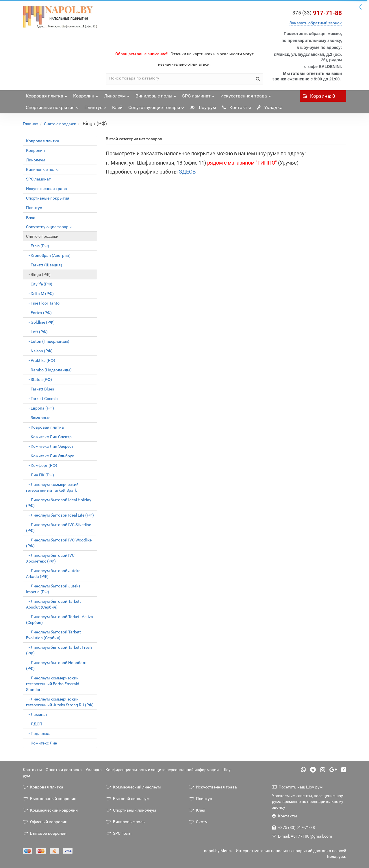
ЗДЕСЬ (187, 172)
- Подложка (38, 734)
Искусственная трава (246, 94)
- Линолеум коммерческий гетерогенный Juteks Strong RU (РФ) (60, 702)
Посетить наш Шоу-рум (297, 787)
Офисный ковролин (45, 822)
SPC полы (119, 833)
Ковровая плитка (47, 94)
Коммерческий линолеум (133, 787)
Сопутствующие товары (156, 106)
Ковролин (86, 94)
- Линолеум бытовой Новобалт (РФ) (56, 666)
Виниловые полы (156, 94)
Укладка (270, 107)
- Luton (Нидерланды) (48, 341)
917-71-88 (316, 13)
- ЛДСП (34, 724)
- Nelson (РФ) (39, 351)
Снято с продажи (60, 124)
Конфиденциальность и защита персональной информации (162, 770)
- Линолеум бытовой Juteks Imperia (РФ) (53, 589)
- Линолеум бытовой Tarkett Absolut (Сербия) (53, 604)
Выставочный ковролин (50, 799)
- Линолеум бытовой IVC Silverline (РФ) (59, 528)
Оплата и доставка (64, 770)
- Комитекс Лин (42, 743)
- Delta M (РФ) (40, 294)
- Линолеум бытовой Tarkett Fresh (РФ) (59, 650)
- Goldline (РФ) (40, 322)
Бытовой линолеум (128, 799)
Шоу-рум (203, 107)
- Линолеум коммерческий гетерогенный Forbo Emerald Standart (53, 684)
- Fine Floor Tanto (43, 303)
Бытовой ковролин (45, 833)
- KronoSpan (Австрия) (48, 255)
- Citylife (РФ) (39, 284)
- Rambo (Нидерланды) (49, 370)
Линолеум (117, 94)
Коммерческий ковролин (50, 810)
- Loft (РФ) (37, 332)
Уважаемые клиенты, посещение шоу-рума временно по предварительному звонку (308, 801)
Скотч (198, 822)
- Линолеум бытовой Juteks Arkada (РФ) (53, 574)
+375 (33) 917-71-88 (293, 828)
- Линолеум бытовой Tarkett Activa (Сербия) (60, 620)
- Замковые (38, 418)
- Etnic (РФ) (38, 246)
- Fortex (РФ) (39, 313)
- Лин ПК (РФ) (40, 475)
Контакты (236, 107)
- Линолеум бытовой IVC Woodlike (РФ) (59, 543)
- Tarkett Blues (40, 389)
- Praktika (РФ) (41, 360)
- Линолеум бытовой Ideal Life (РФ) (60, 515)
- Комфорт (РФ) (42, 465)
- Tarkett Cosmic (42, 399)
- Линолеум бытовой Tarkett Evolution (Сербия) (53, 635)
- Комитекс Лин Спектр (49, 437)
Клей (117, 107)
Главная (31, 124)
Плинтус (95, 106)
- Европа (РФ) (40, 408)
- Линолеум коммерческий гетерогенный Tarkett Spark (52, 487)
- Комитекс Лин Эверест (50, 446)
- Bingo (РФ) (38, 274)
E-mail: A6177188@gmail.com (302, 836)
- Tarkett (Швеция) (44, 265)
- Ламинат (37, 714)
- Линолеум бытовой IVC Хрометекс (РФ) (50, 558)
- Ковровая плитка (45, 427)
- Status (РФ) (39, 379)
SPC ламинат (198, 94)
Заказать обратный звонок (316, 23)
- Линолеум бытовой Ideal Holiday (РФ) (59, 503)
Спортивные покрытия (52, 106)
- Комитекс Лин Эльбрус (50, 456)
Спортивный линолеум (131, 810)
